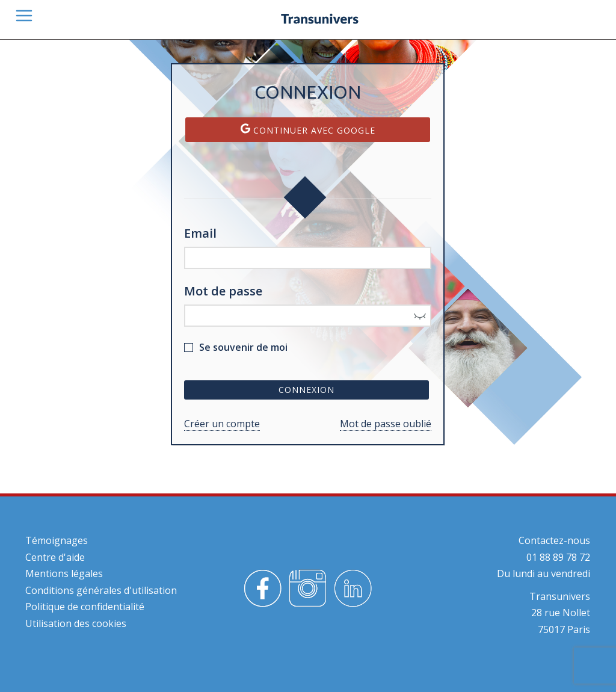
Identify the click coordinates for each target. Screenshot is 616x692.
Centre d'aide (55, 557)
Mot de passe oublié (386, 424)
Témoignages (57, 540)
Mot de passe (223, 291)
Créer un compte (222, 424)
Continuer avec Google (308, 130)
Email (200, 233)
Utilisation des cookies (76, 623)
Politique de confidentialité (85, 607)
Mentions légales (64, 573)
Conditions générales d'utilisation (101, 590)
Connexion (306, 390)
